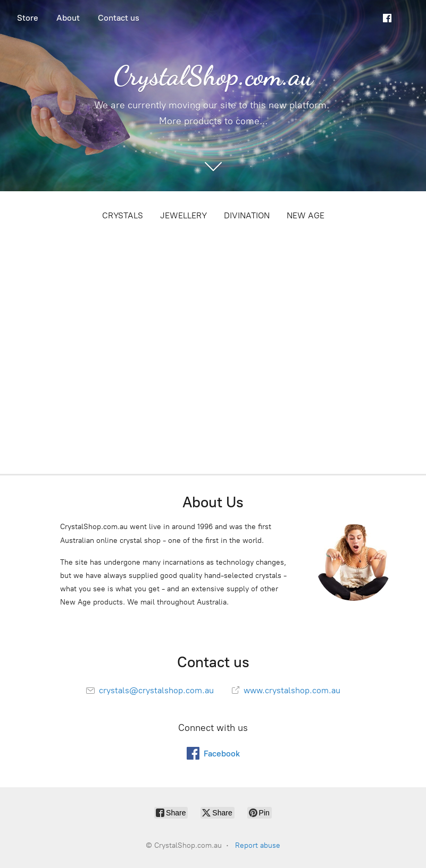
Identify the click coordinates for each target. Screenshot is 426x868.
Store (28, 18)
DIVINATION (247, 215)
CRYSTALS (123, 215)
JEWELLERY (183, 215)
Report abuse (258, 845)
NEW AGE (306, 215)
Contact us (119, 18)
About (68, 18)
